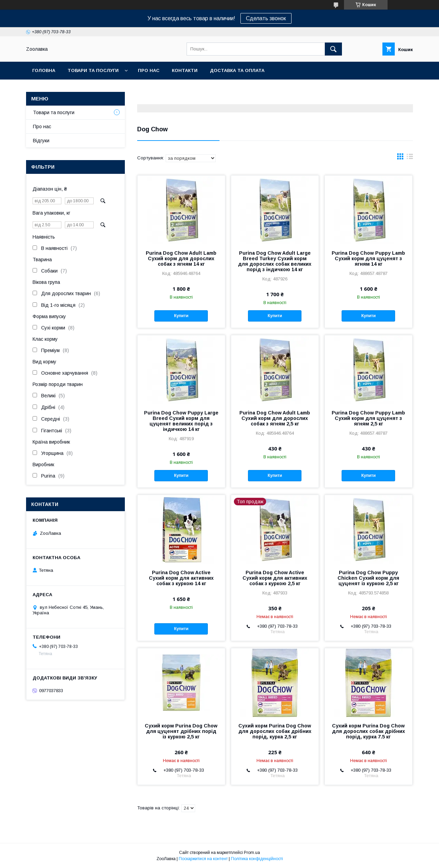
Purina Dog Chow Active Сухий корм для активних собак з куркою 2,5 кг (275, 578)
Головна (44, 70)
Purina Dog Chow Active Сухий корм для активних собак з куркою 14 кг (181, 578)
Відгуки (41, 141)
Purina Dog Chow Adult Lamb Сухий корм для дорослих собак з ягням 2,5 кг (275, 418)
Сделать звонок (266, 18)
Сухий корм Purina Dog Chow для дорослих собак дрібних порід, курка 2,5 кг (275, 731)
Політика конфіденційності (257, 859)
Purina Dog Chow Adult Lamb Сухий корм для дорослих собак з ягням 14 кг (181, 258)
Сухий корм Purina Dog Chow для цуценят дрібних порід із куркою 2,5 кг (181, 731)
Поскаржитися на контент (203, 859)
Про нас (149, 70)
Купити (181, 316)
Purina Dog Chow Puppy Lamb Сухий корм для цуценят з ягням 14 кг (368, 258)
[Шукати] (333, 49)
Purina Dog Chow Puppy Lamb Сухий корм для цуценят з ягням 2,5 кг (368, 418)
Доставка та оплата (237, 70)
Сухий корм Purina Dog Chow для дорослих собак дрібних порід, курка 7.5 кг (369, 731)
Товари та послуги (93, 70)
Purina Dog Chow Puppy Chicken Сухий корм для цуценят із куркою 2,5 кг (368, 578)
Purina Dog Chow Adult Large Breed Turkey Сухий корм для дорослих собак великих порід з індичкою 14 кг (275, 261)
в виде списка (410, 158)
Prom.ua (252, 853)
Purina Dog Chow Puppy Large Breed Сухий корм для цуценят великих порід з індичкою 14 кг (181, 421)
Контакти (185, 70)
